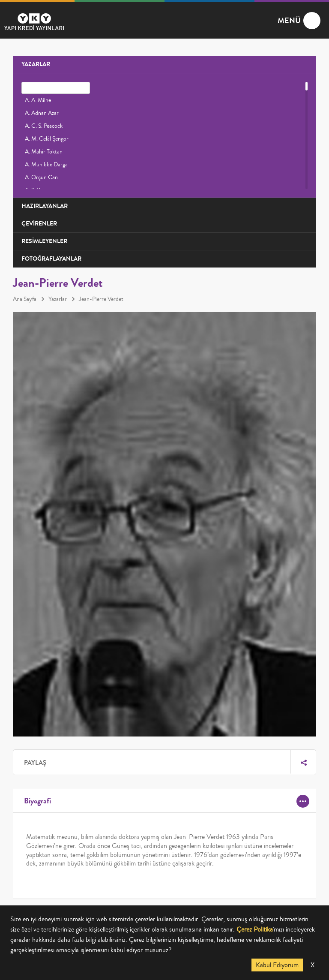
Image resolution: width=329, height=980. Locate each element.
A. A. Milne (38, 100)
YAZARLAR (36, 64)
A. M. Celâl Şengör (47, 139)
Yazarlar (58, 299)
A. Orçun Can (41, 177)
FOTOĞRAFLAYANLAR (51, 259)
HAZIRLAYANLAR (45, 206)
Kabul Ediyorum (277, 965)
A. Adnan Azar (42, 113)
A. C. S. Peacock (44, 126)
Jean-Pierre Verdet (101, 299)
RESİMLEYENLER (44, 241)
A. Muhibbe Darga (46, 165)
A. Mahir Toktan (44, 152)
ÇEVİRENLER (39, 224)
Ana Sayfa (25, 299)
